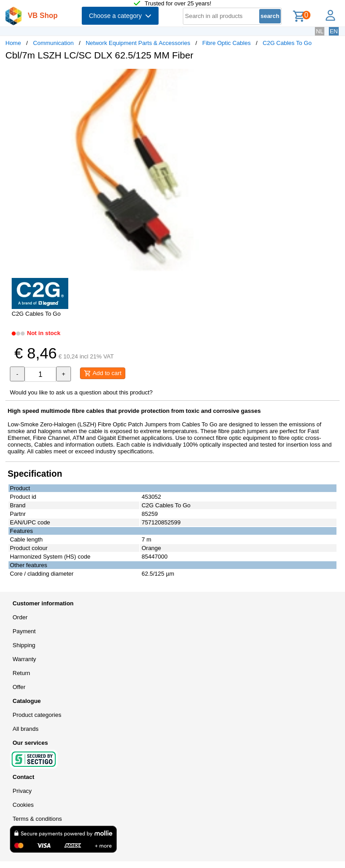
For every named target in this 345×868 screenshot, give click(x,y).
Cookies (23, 805)
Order (20, 617)
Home (13, 43)
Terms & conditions (37, 819)
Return (21, 673)
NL (320, 31)
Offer (19, 687)
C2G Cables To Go (287, 43)
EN (334, 31)
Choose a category (120, 16)
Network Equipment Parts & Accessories (138, 43)
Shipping (24, 645)
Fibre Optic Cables (226, 43)
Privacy (22, 791)
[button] (267, 77)
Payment (24, 631)
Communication (53, 43)
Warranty (24, 659)
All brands (26, 729)
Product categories (37, 715)
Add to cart (103, 373)
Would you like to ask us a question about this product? (81, 392)
